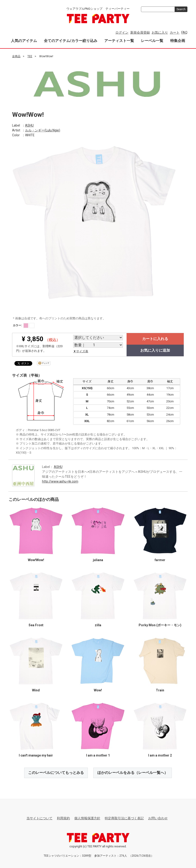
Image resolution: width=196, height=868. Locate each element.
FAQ (184, 32)
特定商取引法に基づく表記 (124, 818)
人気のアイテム (24, 41)
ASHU (29, 125)
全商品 (16, 56)
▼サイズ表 (81, 351)
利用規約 (63, 818)
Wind (36, 690)
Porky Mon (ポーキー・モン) (160, 625)
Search (181, 9)
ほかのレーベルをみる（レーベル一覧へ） (133, 773)
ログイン (122, 32)
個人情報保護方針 (87, 818)
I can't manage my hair (36, 755)
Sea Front (36, 625)
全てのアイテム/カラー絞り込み (71, 41)
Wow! (98, 690)
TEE (30, 56)
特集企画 (178, 41)
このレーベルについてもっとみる (56, 773)
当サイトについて (39, 818)
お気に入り (160, 32)
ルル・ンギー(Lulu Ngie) (43, 130)
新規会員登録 (140, 32)
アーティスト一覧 (119, 41)
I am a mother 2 (160, 755)
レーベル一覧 (152, 41)
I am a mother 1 (98, 755)
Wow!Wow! (36, 560)
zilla (98, 625)
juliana (98, 560)
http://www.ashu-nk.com (60, 481)
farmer (160, 560)
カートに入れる (155, 339)
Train (160, 690)
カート (175, 32)
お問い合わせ (158, 818)
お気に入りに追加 (155, 350)
